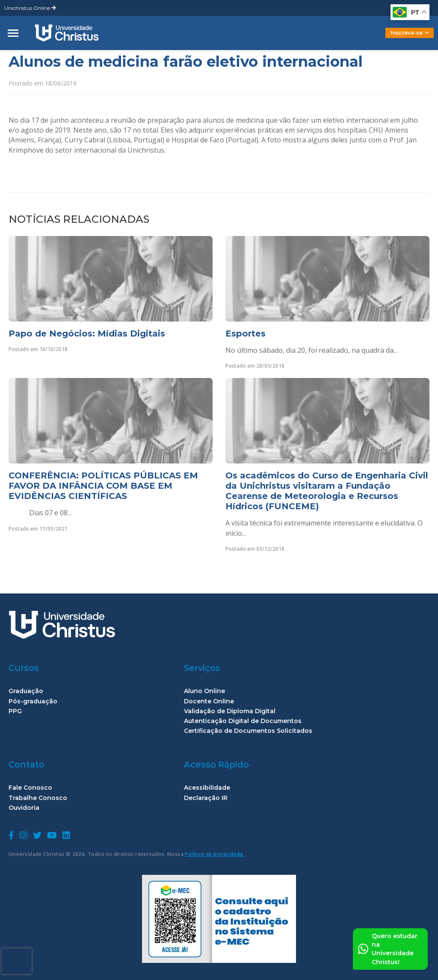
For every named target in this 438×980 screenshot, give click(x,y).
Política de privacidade (215, 854)
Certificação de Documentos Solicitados (248, 731)
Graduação (26, 691)
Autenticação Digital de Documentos (243, 721)
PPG (15, 711)
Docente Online (209, 701)
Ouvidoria (24, 808)
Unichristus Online (30, 8)
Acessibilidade (207, 788)
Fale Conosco (30, 788)
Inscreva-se (410, 33)
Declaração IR (206, 798)
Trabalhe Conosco (38, 798)
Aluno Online (204, 691)
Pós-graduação (33, 701)
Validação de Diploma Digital (230, 711)
